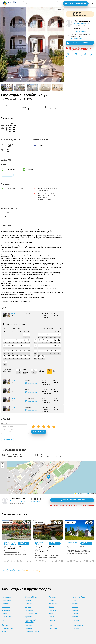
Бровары (5, 625)
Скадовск (76, 617)
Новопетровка (78, 625)
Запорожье (6, 610)
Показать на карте (77, 38)
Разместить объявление (77, 4)
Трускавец (29, 610)
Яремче (52, 607)
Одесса (4, 613)
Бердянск (29, 600)
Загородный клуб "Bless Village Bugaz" (10, 543)
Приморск (53, 610)
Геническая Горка (79, 597)
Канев (51, 613)
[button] (49, 477)
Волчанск (29, 625)
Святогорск (53, 628)
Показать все (7, 175)
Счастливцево (7, 600)
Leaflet (77, 493)
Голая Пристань (7, 628)
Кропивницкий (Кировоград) (31, 621)
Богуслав (76, 620)
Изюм (51, 625)
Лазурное (52, 597)
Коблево (28, 628)
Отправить (39, 432)
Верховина (53, 604)
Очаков (75, 604)
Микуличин (6, 607)
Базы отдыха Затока (11, 109)
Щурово (75, 613)
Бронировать (33, 383)
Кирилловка (6, 597)
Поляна (52, 617)
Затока (11, 571)
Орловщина (29, 617)
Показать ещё (8, 439)
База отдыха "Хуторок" (39, 543)
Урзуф (4, 632)
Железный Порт (31, 597)
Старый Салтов (7, 617)
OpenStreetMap (85, 493)
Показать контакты (80, 31)
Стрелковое (6, 604)
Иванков (52, 620)
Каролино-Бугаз (31, 613)
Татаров (75, 607)
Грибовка (29, 604)
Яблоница (76, 610)
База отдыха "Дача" (73, 543)
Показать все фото (13, 77)
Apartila (5, 571)
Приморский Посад (32, 632)
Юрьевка (76, 628)
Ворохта (28, 607)
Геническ (52, 600)
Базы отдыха (19, 571)
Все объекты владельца (82, 23)
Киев (4, 620)
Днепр (75, 600)
